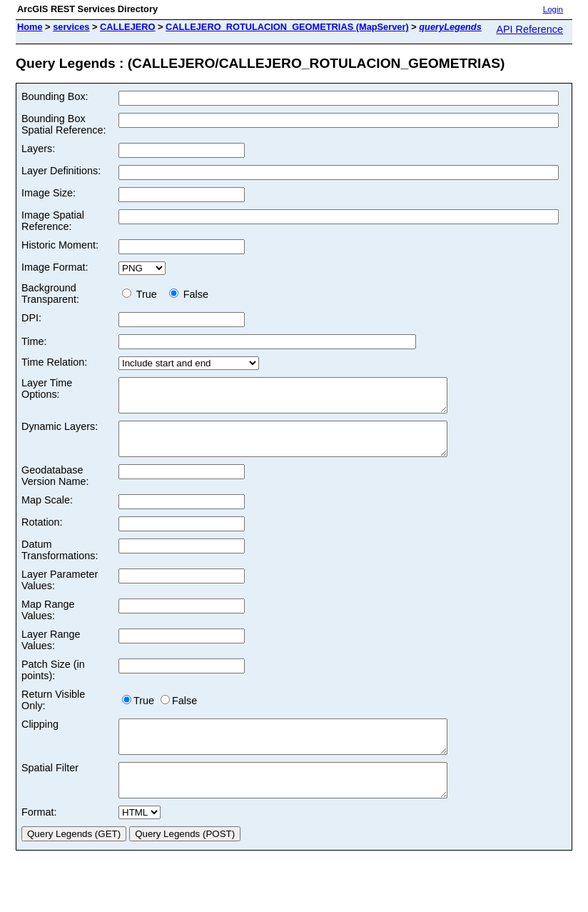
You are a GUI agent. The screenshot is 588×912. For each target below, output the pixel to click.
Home (30, 27)
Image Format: (55, 267)
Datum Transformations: (60, 563)
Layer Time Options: (47, 389)
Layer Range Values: (51, 653)
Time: (34, 341)
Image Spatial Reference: (53, 221)
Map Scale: (47, 513)
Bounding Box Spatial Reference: (64, 124)
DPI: (31, 318)
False (189, 294)
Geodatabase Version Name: (55, 488)
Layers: (38, 149)
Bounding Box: (55, 96)
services (71, 27)
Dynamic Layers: (60, 433)
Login (553, 9)
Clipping (40, 737)
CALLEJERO (128, 27)
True (142, 294)
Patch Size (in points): (53, 683)
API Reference (529, 29)
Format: (39, 838)
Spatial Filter (50, 787)
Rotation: (42, 535)
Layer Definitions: (61, 171)
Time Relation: (54, 362)
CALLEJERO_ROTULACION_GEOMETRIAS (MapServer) (287, 27)
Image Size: (49, 193)
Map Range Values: (48, 623)
